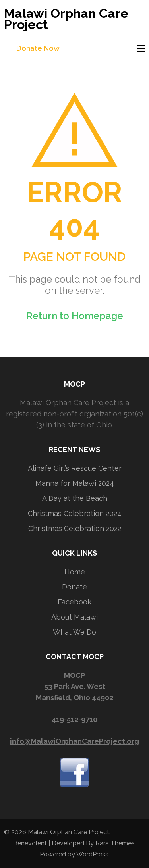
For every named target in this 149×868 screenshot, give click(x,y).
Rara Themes (115, 843)
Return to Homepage (75, 316)
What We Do (74, 632)
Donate (74, 587)
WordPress (92, 854)
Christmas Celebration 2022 (75, 528)
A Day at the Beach (75, 498)
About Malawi (74, 617)
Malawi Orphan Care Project (66, 19)
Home (75, 572)
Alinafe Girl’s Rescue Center (75, 468)
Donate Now (38, 48)
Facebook (74, 602)
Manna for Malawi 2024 (75, 483)
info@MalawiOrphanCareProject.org (74, 741)
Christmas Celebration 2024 (75, 513)
